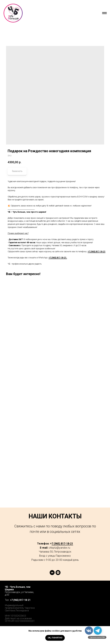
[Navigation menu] (104, 13)
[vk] (52, 574)
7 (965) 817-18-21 (62, 544)
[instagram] (58, 574)
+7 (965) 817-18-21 (97, 252)
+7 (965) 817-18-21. (58, 258)
